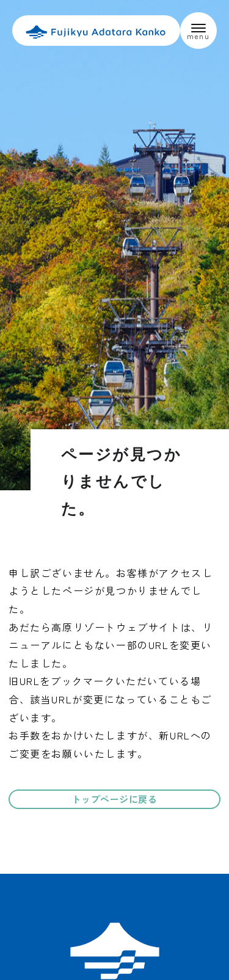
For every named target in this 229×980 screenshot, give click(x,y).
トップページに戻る (115, 799)
